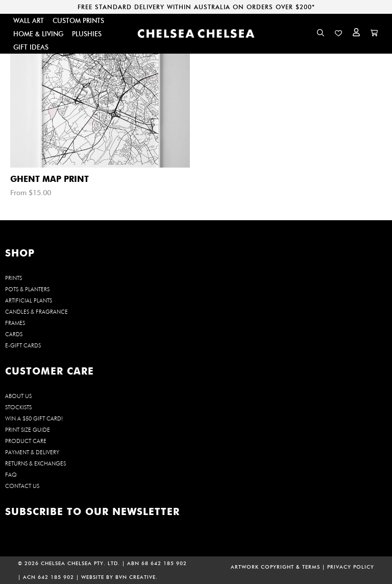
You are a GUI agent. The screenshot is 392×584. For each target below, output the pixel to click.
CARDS (14, 334)
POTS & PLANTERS (27, 289)
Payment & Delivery (32, 452)
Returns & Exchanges (35, 463)
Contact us (22, 486)
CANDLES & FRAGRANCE (36, 312)
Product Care (26, 441)
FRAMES (15, 323)
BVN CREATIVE (136, 577)
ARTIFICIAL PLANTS (29, 300)
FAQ (11, 475)
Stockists (18, 407)
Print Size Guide (28, 430)
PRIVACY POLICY (351, 567)
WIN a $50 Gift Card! (34, 418)
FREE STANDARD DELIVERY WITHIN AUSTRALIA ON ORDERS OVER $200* (196, 7)
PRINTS (14, 278)
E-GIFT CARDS (23, 345)
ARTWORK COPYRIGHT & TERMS (275, 567)
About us (18, 396)
